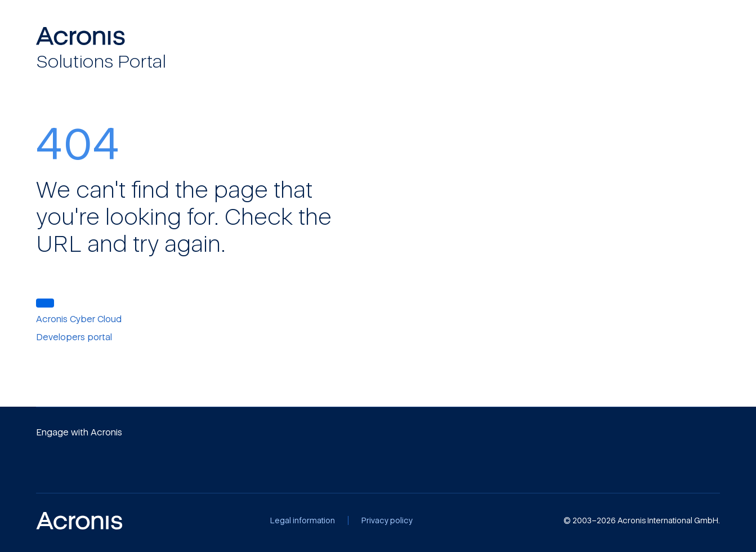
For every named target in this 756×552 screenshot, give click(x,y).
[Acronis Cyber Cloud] (85, 319)
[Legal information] (303, 520)
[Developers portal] (80, 337)
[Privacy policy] (387, 520)
